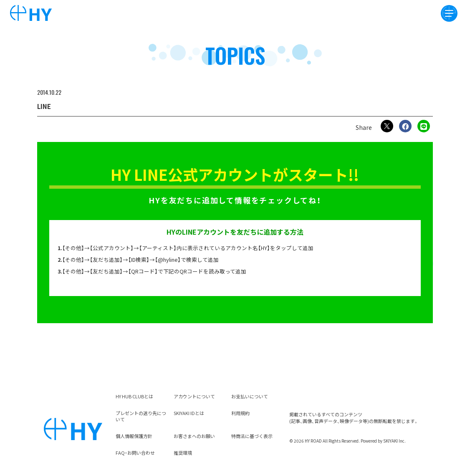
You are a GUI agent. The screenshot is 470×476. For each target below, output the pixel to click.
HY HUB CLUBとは (134, 396)
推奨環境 (183, 453)
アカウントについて (194, 396)
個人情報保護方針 (134, 436)
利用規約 (240, 413)
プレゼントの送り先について (141, 416)
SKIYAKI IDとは (189, 413)
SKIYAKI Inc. (394, 441)
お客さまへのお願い (194, 436)
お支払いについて (250, 396)
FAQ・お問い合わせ (135, 453)
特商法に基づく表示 (252, 436)
